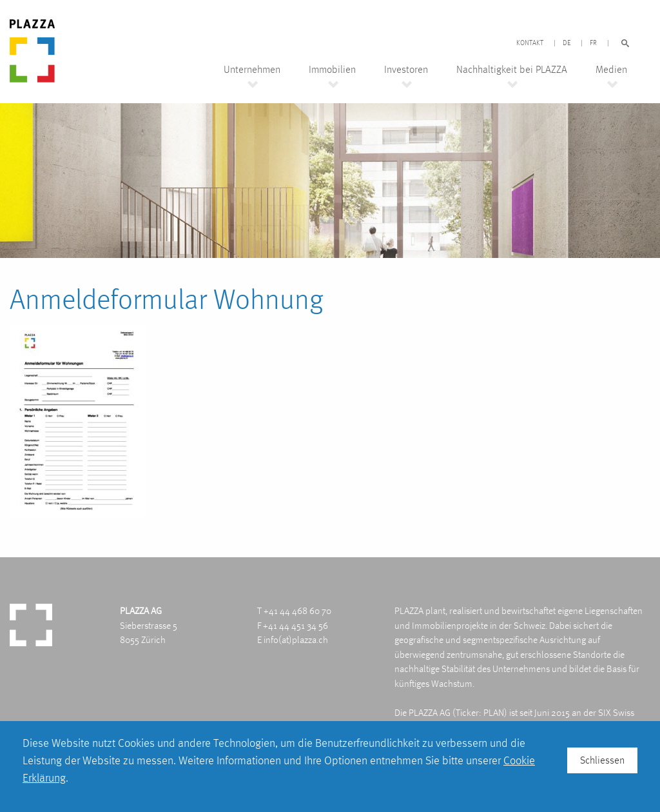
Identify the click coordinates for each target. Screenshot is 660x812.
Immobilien (332, 70)
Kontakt (530, 43)
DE (567, 43)
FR (593, 43)
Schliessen (602, 760)
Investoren (406, 70)
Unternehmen (252, 70)
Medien (611, 70)
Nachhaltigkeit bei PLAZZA (512, 70)
